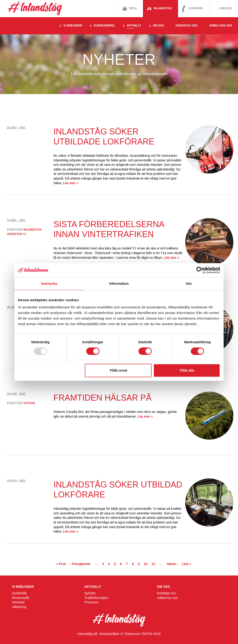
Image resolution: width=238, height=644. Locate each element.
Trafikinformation (96, 598)
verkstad (15, 234)
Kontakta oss (187, 26)
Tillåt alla (187, 370)
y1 (25, 234)
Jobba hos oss (221, 26)
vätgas (29, 403)
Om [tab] (189, 283)
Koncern (196, 8)
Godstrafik (19, 593)
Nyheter (90, 593)
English (226, 8)
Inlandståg (163, 8)
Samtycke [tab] (49, 283)
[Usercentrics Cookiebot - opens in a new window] (200, 270)
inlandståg (33, 230)
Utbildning (19, 607)
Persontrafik (21, 598)
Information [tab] (119, 283)
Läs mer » (71, 183)
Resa (133, 8)
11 (153, 564)
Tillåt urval (118, 370)
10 (146, 564)
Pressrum (91, 602)
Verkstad (18, 602)
